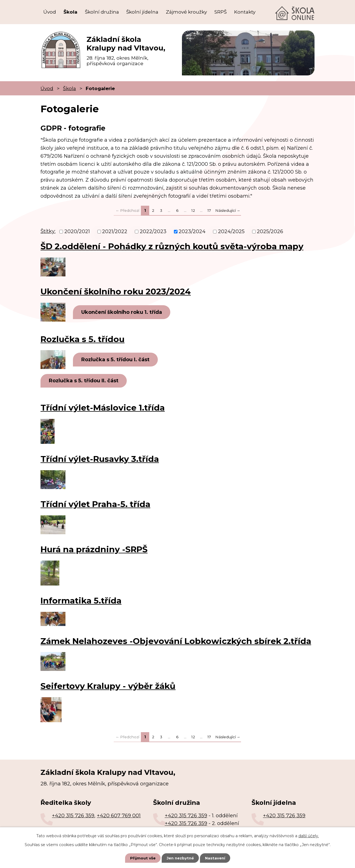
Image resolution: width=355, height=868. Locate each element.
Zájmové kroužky (186, 12)
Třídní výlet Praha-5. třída (95, 505)
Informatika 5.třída (81, 601)
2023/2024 (192, 231)
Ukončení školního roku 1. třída (123, 312)
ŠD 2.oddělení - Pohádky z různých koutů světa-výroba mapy (172, 246)
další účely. (309, 836)
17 (209, 210)
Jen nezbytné (180, 858)
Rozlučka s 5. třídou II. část (85, 381)
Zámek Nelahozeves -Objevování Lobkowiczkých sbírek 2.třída (176, 642)
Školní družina (102, 12)
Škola (70, 12)
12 (193, 210)
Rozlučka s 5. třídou (83, 339)
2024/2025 (231, 231)
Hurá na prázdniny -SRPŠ (94, 550)
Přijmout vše (141, 858)
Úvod (50, 12)
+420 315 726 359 (73, 816)
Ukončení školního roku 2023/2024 (116, 291)
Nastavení (216, 858)
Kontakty (245, 12)
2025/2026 (270, 231)
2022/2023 (153, 231)
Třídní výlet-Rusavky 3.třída (100, 460)
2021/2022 (115, 231)
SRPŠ (220, 12)
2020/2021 (77, 231)
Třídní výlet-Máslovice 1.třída (103, 408)
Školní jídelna (142, 12)
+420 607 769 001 (119, 816)
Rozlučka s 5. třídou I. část (117, 360)
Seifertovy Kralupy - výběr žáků (108, 687)
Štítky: (48, 231)
